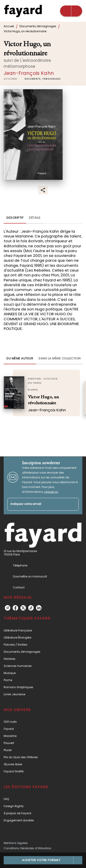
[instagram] (8, 608)
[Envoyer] (73, 504)
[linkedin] (39, 608)
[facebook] (15, 608)
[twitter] (23, 608)
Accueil (9, 26)
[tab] (15, 218)
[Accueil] (23, 11)
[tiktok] (31, 608)
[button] (43, 79)
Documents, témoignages (38, 26)
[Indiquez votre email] (37, 504)
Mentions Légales (16, 843)
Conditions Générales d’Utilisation (28, 848)
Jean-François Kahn (29, 73)
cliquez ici (51, 492)
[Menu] (71, 11)
